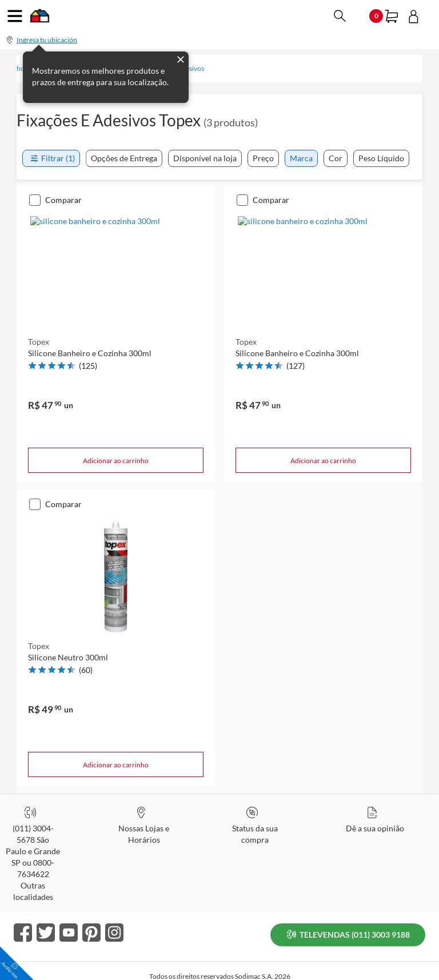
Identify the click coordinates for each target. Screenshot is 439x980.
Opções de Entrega (124, 158)
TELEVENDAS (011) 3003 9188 (350, 920)
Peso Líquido (381, 158)
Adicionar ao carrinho (116, 461)
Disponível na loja (205, 158)
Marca (301, 158)
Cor (336, 158)
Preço (263, 158)
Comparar (63, 200)
